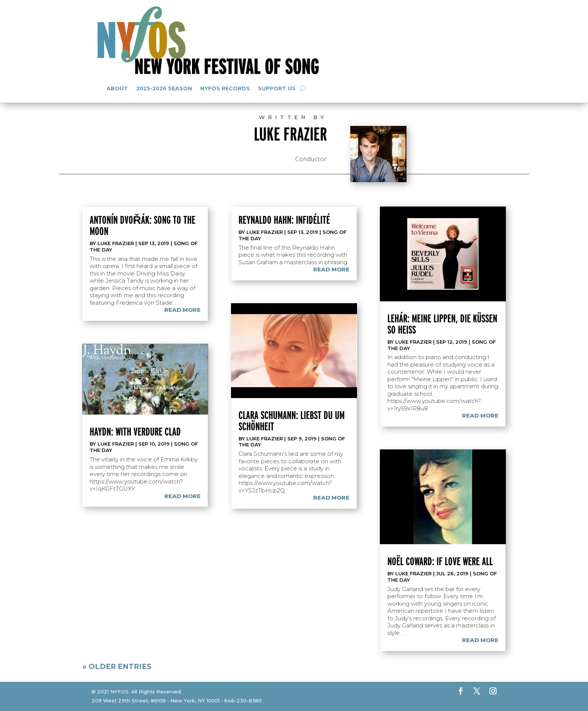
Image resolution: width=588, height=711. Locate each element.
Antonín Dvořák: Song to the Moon (143, 225)
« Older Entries (117, 667)
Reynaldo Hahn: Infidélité (284, 220)
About (117, 88)
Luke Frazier (116, 243)
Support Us (277, 88)
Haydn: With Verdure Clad (135, 431)
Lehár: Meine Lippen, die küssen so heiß (442, 324)
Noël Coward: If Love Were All (440, 561)
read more (182, 310)
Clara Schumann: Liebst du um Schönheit (292, 421)
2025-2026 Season (164, 88)
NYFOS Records (225, 88)
